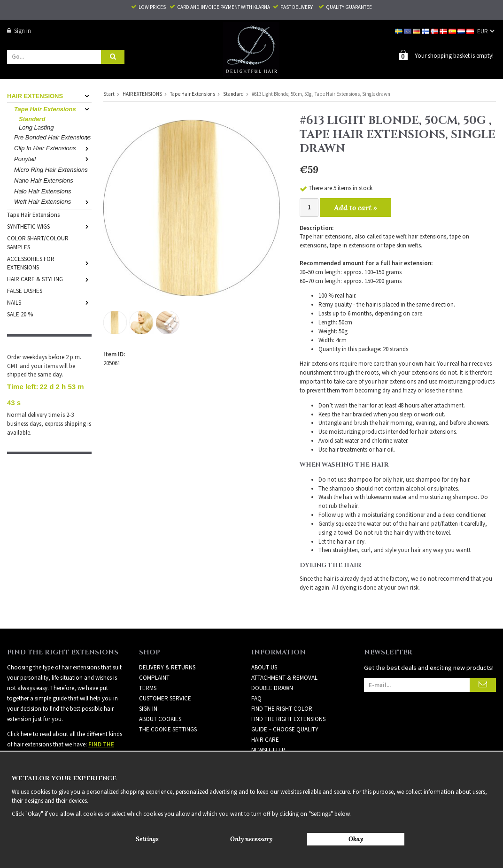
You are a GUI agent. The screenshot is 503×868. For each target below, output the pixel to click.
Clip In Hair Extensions (53, 148)
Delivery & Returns (167, 667)
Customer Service (165, 698)
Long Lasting (36, 127)
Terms (148, 688)
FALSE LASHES (25, 291)
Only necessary (251, 839)
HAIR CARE (265, 740)
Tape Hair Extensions (53, 109)
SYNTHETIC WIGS (49, 227)
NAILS (49, 303)
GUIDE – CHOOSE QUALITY (285, 729)
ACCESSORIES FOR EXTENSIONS (49, 263)
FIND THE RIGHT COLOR (282, 709)
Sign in (19, 31)
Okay (356, 839)
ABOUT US (264, 667)
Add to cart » (356, 207)
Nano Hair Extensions (44, 181)
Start (109, 94)
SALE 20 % (20, 314)
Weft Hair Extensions (53, 202)
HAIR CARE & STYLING (49, 279)
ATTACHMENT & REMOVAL (284, 678)
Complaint (154, 678)
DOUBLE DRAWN (272, 688)
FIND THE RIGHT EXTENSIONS (288, 719)
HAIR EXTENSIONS (49, 96)
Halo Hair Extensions (43, 191)
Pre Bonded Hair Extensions (53, 137)
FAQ (256, 698)
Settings (147, 839)
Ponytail (53, 159)
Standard (32, 119)
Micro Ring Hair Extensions (51, 170)
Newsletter (268, 750)
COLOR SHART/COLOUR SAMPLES (38, 243)
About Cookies (160, 719)
